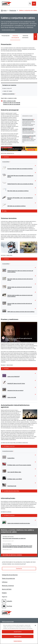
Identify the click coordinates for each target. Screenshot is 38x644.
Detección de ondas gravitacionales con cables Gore (14, 538)
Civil (5, 211)
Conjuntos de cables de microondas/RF (12, 103)
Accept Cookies (18, 632)
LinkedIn (7, 601)
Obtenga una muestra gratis (28, 119)
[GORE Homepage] (7, 4)
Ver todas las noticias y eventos (12, 555)
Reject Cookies (18, 636)
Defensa (6, 157)
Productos (13, 10)
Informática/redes (9, 515)
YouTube (7, 606)
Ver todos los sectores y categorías (8, 30)
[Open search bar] (30, 4)
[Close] (35, 625)
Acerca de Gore (7, 589)
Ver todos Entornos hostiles (8, 451)
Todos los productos (8, 578)
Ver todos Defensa (6, 162)
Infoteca (5, 582)
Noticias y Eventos (8, 586)
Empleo (4, 593)
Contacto (19, 569)
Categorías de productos (10, 575)
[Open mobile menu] (34, 4)
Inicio (5, 10)
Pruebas (6, 369)
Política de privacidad (8, 622)
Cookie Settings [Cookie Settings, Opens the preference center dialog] (18, 641)
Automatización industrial (12, 491)
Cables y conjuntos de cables (9, 101)
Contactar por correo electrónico (8, 94)
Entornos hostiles (9, 446)
